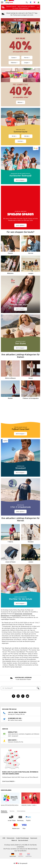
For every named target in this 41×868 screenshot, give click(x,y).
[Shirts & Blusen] (10, 370)
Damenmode (18, 614)
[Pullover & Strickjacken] (31, 390)
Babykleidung (5, 616)
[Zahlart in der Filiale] (12, 818)
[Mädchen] (10, 265)
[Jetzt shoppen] (20, 165)
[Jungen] (31, 265)
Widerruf (14, 840)
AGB (4, 838)
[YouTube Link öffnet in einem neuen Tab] (27, 696)
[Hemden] (31, 533)
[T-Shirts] (10, 533)
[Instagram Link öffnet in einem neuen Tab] (18, 696)
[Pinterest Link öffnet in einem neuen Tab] (23, 696)
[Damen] (10, 245)
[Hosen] (31, 370)
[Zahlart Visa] (24, 826)
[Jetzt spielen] (20, 208)
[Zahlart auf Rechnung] (20, 818)
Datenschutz (11, 838)
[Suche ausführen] (38, 688)
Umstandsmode (27, 614)
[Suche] (19, 688)
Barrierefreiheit (23, 840)
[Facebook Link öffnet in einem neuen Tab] (14, 696)
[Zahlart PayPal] (28, 818)
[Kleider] (10, 390)
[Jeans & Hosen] (10, 553)
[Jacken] (31, 553)
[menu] (2, 2)
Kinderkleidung (17, 616)
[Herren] (31, 245)
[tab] (4, 811)
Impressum (34, 838)
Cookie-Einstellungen (22, 838)
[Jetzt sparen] (20, 497)
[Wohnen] (20, 87)
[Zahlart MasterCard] (16, 826)
